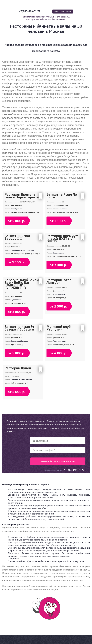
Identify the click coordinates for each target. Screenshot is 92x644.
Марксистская (59, 294)
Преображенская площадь (22, 250)
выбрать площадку (70, 45)
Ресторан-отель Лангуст (60, 281)
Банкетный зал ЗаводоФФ (17, 237)
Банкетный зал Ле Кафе (62, 196)
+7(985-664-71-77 (30, 11)
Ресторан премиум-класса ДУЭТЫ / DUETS (63, 238)
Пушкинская (16, 300)
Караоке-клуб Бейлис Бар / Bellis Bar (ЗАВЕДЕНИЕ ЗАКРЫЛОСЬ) (23, 284)
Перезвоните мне (63, 12)
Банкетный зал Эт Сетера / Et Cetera (20, 328)
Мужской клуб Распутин (59, 328)
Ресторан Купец (18, 368)
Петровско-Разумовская (22, 380)
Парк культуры (59, 341)
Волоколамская (60, 209)
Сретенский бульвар (20, 341)
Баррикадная (59, 253)
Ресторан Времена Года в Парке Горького (23, 196)
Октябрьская (16, 209)
